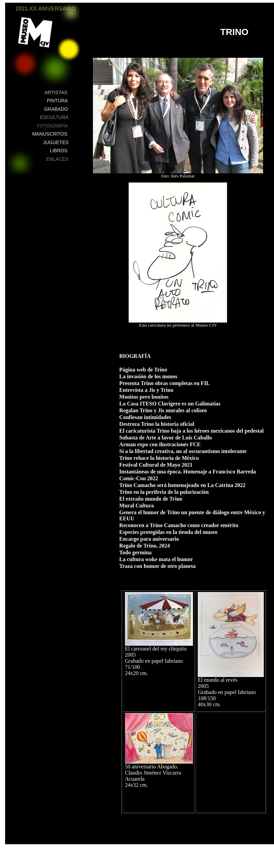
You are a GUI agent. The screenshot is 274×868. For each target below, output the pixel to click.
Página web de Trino (143, 370)
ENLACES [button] (57, 159)
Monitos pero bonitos (144, 397)
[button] (71, 13)
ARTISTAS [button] (56, 92)
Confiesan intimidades (146, 417)
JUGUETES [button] (56, 142)
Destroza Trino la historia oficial (157, 424)
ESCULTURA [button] (54, 117)
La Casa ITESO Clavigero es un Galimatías (170, 404)
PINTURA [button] (57, 101)
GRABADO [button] (56, 109)
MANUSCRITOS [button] (50, 134)
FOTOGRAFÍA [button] (53, 126)
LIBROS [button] (59, 151)
